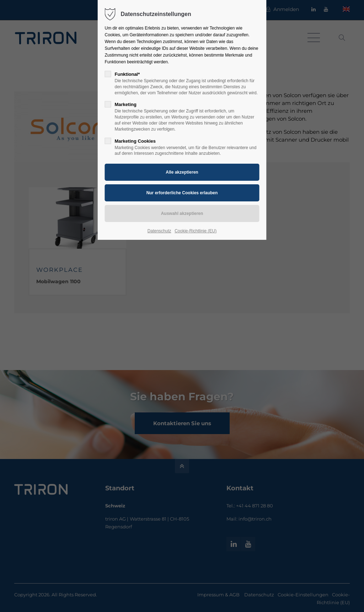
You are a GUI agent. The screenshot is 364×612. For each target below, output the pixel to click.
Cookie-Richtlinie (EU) (196, 231)
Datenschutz (159, 231)
